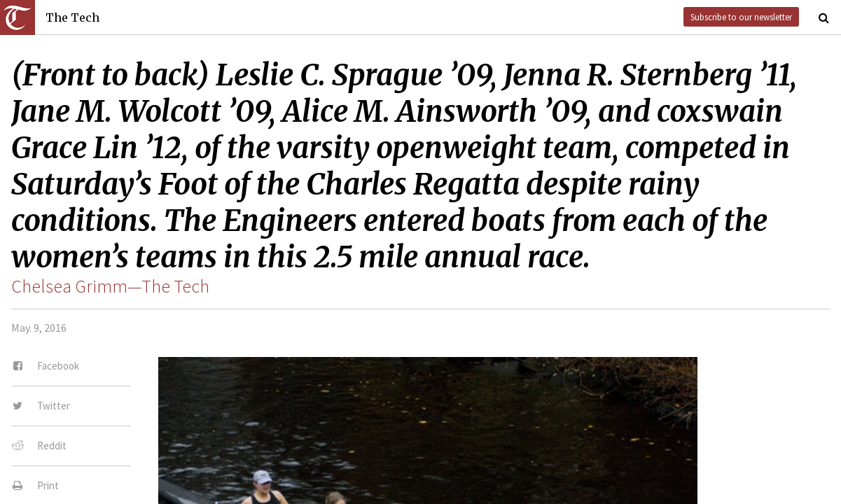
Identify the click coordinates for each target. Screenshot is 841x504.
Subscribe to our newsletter (741, 17)
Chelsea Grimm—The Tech (110, 286)
